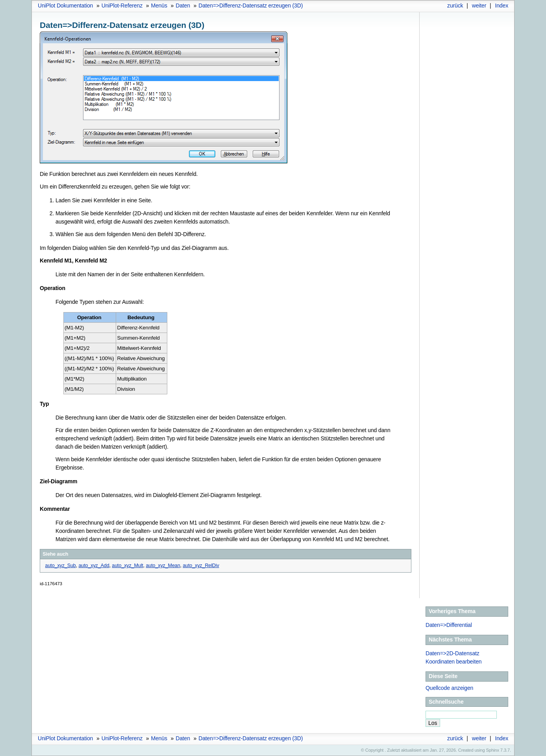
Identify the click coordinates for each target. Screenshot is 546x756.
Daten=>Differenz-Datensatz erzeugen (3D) (251, 6)
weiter (479, 6)
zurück (455, 6)
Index (502, 6)
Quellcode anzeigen (449, 688)
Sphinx (493, 750)
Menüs (159, 6)
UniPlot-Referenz (122, 6)
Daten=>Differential (449, 625)
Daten (183, 6)
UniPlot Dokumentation (65, 6)
